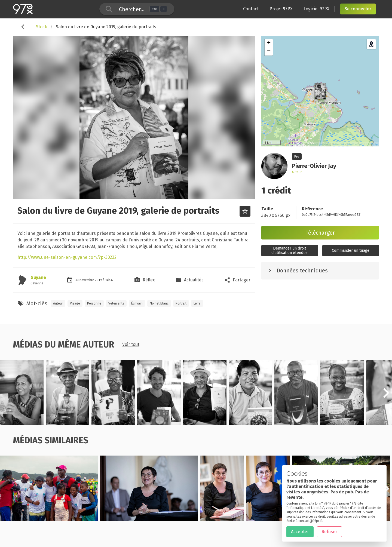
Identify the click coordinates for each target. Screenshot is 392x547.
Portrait (181, 303)
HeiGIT (340, 144)
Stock (42, 27)
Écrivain (137, 303)
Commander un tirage (351, 251)
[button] (386, 396)
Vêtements (116, 303)
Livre (197, 303)
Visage (75, 303)
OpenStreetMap (319, 144)
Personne (94, 303)
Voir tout (131, 344)
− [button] (269, 51)
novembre (87, 280)
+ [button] (269, 43)
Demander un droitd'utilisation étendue (290, 251)
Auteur (58, 303)
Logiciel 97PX (316, 9)
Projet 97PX (281, 9)
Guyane (38, 277)
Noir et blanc (159, 303)
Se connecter (358, 9)
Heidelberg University (363, 144)
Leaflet (298, 144)
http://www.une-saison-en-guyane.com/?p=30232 (67, 257)
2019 (99, 280)
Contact (251, 9)
